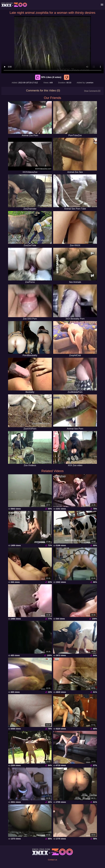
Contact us (53, 860)
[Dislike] (67, 77)
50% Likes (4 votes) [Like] (48, 77)
